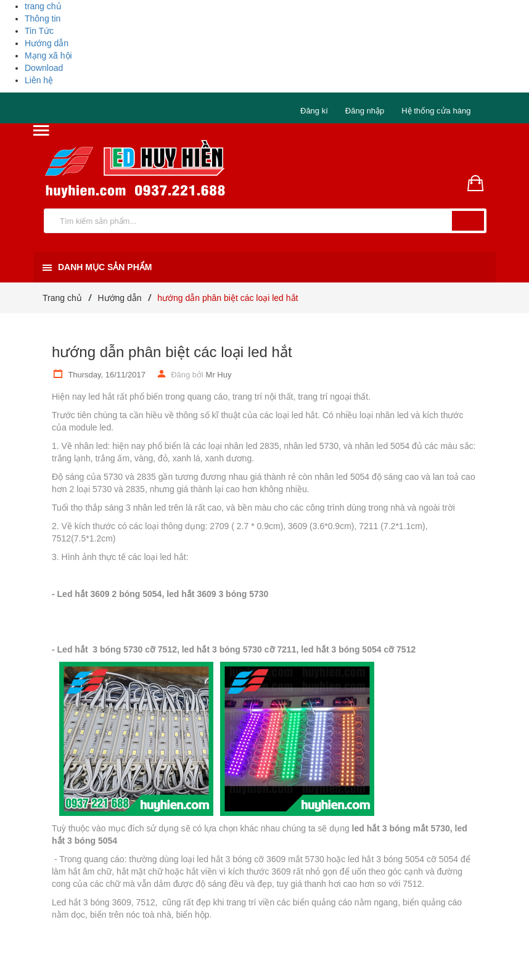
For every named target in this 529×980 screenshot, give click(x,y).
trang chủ (43, 6)
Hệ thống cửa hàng (436, 111)
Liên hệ (39, 80)
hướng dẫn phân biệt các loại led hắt (172, 352)
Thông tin (43, 19)
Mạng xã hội (48, 56)
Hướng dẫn (47, 43)
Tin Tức (39, 31)
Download (44, 68)
